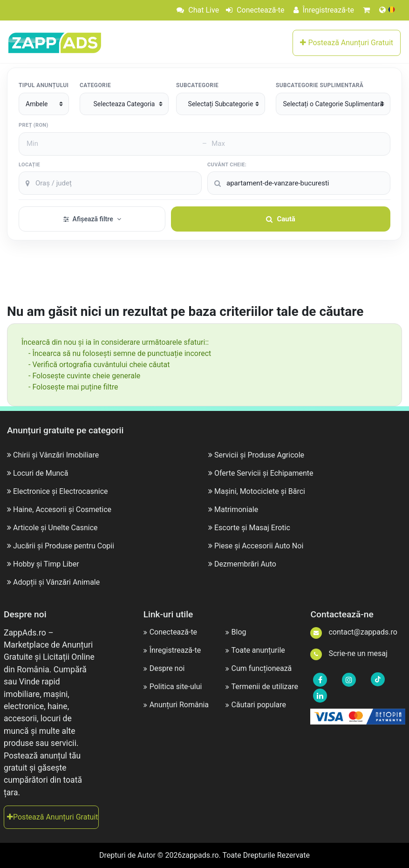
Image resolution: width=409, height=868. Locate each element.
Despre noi (164, 668)
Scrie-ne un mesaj (349, 653)
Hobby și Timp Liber (46, 564)
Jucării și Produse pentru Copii (64, 546)
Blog (236, 632)
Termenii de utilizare (262, 687)
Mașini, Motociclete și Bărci (260, 491)
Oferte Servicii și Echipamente (264, 473)
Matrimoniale (236, 509)
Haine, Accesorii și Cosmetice (62, 509)
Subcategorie (197, 85)
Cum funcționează (259, 668)
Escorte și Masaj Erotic (252, 528)
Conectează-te (255, 10)
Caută (280, 219)
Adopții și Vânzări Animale (56, 582)
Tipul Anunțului (44, 85)
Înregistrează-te (324, 10)
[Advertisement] (204, 277)
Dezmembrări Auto (245, 564)
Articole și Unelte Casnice (55, 528)
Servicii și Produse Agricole (259, 455)
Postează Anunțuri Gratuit (347, 43)
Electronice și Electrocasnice (61, 491)
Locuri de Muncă (41, 473)
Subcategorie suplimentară (320, 85)
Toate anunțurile (255, 650)
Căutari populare (256, 705)
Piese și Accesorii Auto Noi (259, 546)
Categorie (95, 85)
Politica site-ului (173, 687)
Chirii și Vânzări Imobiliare (56, 455)
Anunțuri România (176, 705)
